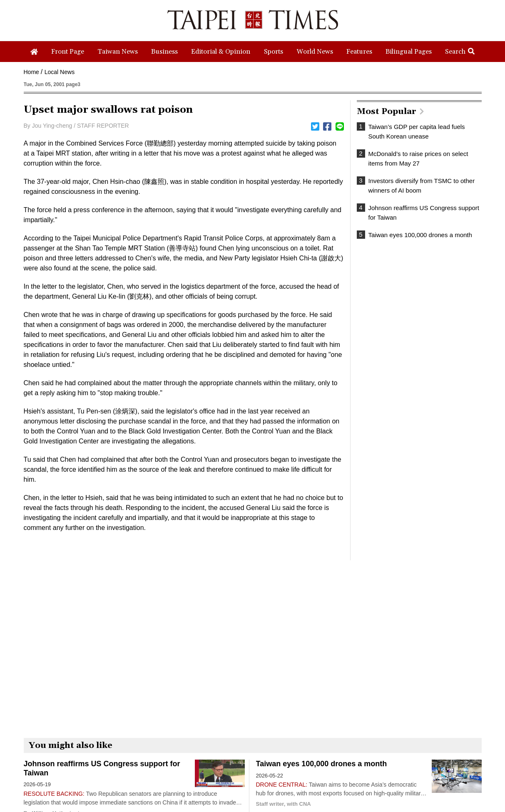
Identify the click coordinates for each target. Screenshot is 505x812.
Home (31, 72)
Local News (60, 72)
